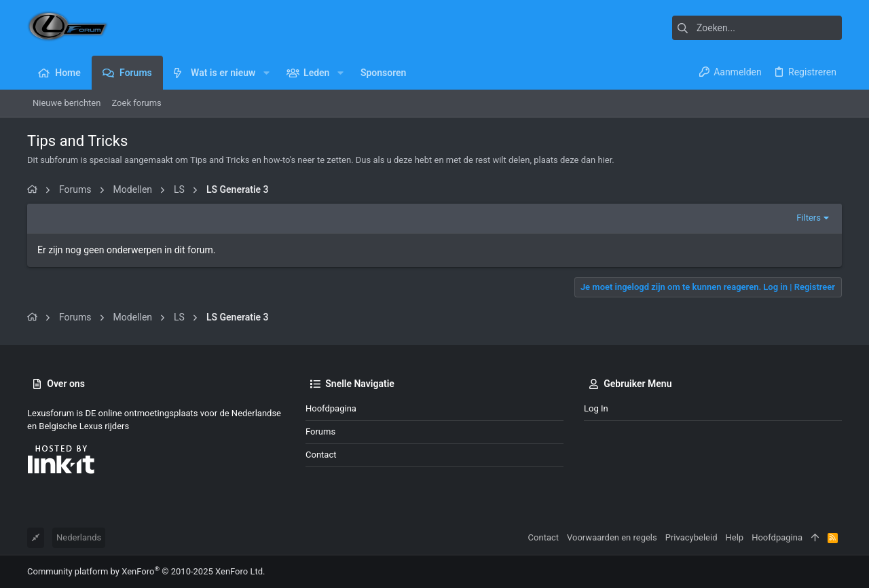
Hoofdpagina (331, 408)
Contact (321, 455)
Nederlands (79, 537)
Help (735, 537)
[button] (266, 73)
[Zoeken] (757, 28)
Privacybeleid (691, 537)
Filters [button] (809, 218)
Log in (596, 408)
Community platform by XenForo (146, 571)
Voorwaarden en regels (612, 537)
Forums (320, 431)
